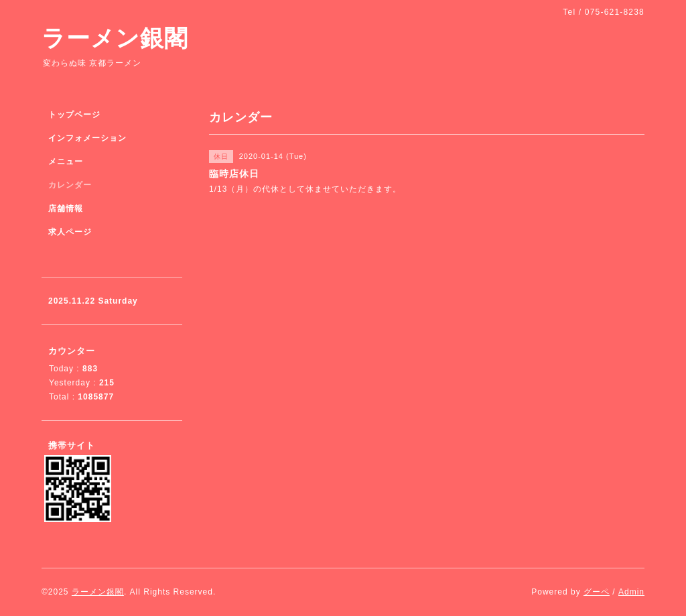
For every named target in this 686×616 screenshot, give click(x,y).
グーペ (597, 592)
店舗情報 (66, 208)
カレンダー (70, 185)
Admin (631, 592)
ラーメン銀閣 (115, 38)
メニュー (66, 162)
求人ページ (70, 232)
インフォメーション (87, 138)
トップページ (74, 115)
